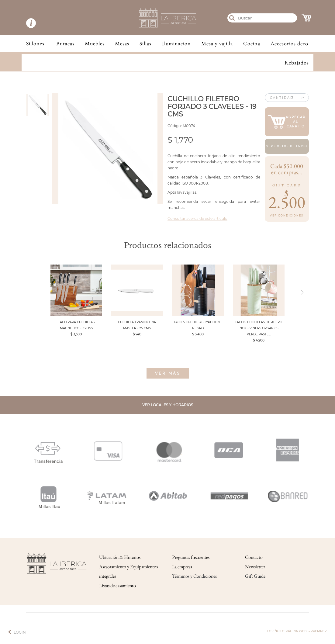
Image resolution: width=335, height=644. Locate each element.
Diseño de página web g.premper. (297, 631)
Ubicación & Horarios (120, 557)
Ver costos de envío (287, 146)
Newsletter (255, 567)
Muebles (95, 43)
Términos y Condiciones (194, 576)
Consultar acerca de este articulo (197, 218)
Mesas (122, 43)
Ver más (168, 373)
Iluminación (176, 43)
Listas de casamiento (117, 585)
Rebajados (297, 62)
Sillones (35, 43)
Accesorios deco (289, 43)
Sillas (145, 43)
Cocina (252, 43)
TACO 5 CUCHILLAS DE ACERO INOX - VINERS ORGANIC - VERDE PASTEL (259, 328)
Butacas (65, 43)
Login (20, 632)
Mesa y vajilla (217, 43)
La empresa (182, 567)
